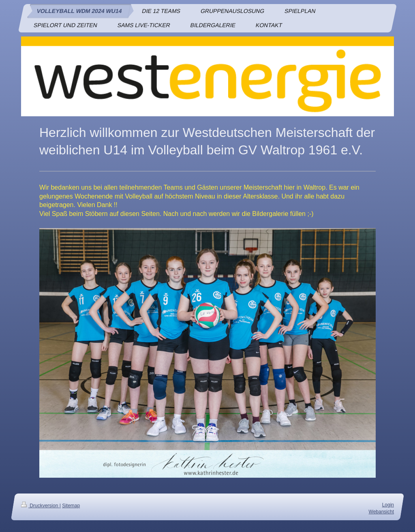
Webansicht (381, 511)
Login (388, 505)
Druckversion (40, 506)
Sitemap (71, 506)
